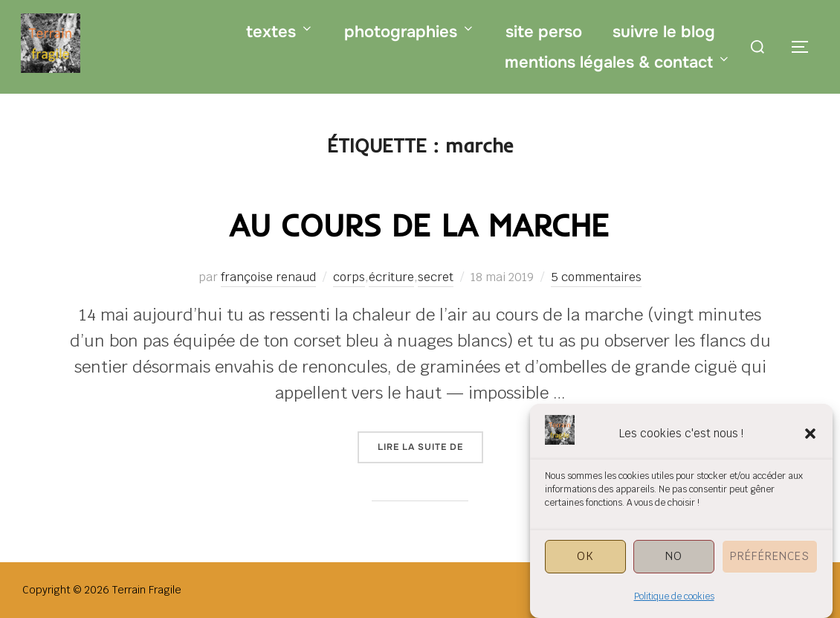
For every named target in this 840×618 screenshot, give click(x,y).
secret (436, 277)
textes (280, 32)
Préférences (770, 563)
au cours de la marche (419, 225)
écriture (391, 277)
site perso (544, 32)
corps (349, 277)
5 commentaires (596, 277)
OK (585, 563)
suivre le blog (664, 32)
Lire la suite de (430, 446)
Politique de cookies (674, 604)
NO (674, 563)
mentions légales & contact (618, 62)
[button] (810, 441)
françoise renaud (268, 277)
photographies (410, 32)
